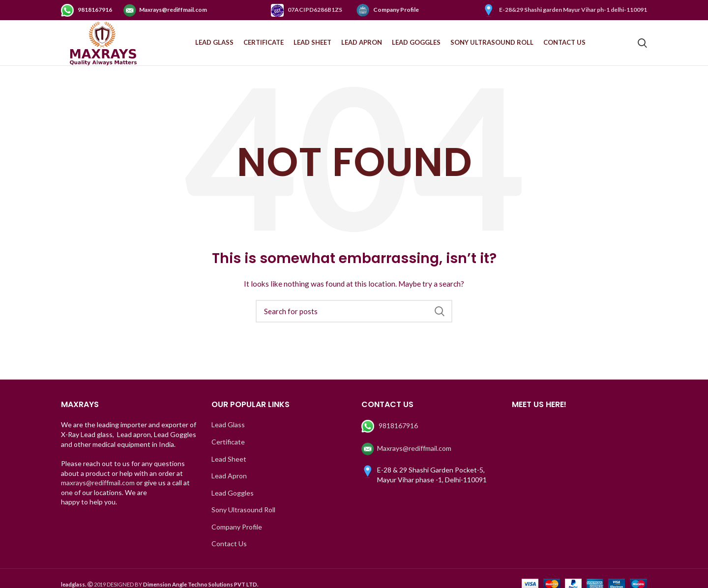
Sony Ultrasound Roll (243, 516)
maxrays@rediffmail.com (98, 489)
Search (439, 318)
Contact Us (229, 550)
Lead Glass (228, 431)
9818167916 (87, 10)
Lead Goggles (233, 499)
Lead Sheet (229, 465)
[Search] (354, 318)
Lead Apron (229, 482)
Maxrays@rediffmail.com (165, 10)
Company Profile (388, 10)
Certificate (228, 448)
